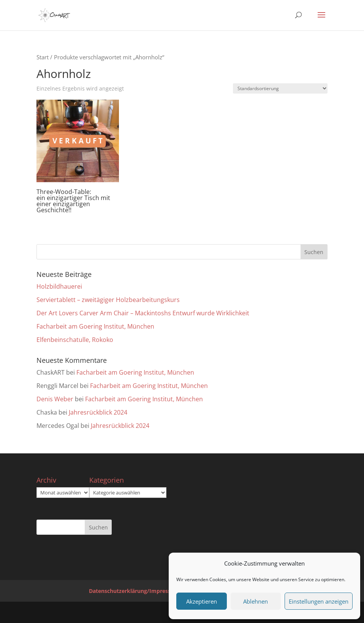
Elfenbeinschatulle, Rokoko (75, 340)
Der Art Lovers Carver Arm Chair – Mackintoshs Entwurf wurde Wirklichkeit (143, 313)
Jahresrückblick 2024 (98, 412)
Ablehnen (256, 601)
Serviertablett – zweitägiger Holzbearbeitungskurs (108, 300)
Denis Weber (55, 399)
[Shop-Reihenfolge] (280, 88)
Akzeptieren (202, 601)
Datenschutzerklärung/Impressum (134, 591)
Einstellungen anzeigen (319, 601)
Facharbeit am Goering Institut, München (95, 326)
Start (43, 57)
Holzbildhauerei (59, 286)
